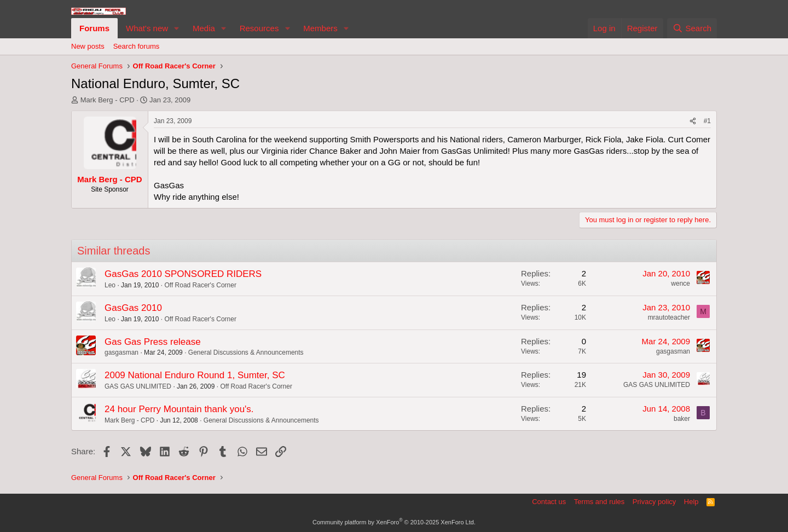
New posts (88, 46)
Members (320, 28)
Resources (259, 28)
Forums (94, 28)
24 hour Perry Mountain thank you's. (179, 409)
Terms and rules (599, 502)
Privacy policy (654, 502)
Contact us (549, 502)
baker (682, 419)
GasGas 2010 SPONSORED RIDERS (183, 274)
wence (680, 284)
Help (691, 502)
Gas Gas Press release (153, 342)
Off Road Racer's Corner (200, 285)
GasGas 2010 (133, 308)
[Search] (692, 28)
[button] (177, 28)
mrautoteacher (669, 317)
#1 (707, 121)
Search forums (137, 46)
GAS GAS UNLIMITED (138, 386)
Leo (110, 285)
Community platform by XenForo (394, 522)
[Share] (693, 121)
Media (204, 28)
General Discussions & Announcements (246, 352)
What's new (147, 28)
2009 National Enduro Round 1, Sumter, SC (195, 375)
